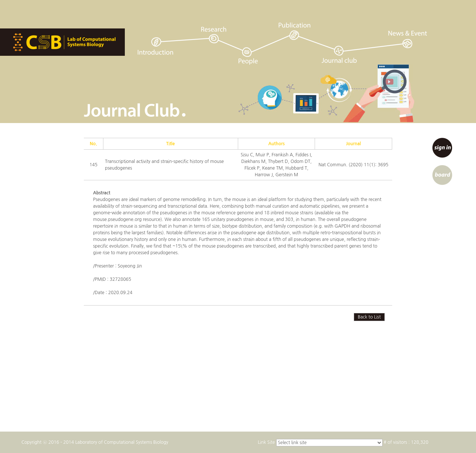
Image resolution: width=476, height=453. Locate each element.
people (248, 56)
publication (294, 31)
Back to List (369, 317)
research (214, 35)
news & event (408, 39)
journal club (340, 54)
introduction (155, 46)
